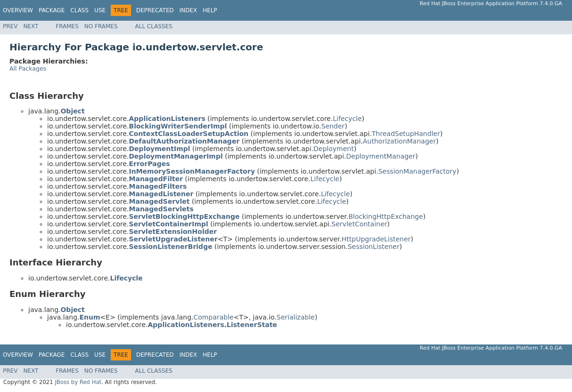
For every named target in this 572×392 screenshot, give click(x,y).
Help (210, 10)
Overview (18, 10)
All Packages (28, 68)
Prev (10, 26)
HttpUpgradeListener (376, 239)
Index (188, 10)
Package (52, 10)
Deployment (334, 149)
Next (31, 26)
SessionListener (374, 247)
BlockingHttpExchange (386, 216)
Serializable (296, 317)
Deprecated (155, 10)
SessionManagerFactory (417, 171)
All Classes (154, 26)
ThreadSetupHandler (406, 134)
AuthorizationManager (399, 141)
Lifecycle (347, 119)
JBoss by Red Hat (78, 382)
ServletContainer (360, 224)
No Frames (101, 26)
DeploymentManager (380, 156)
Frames (67, 26)
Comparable (214, 317)
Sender (333, 126)
